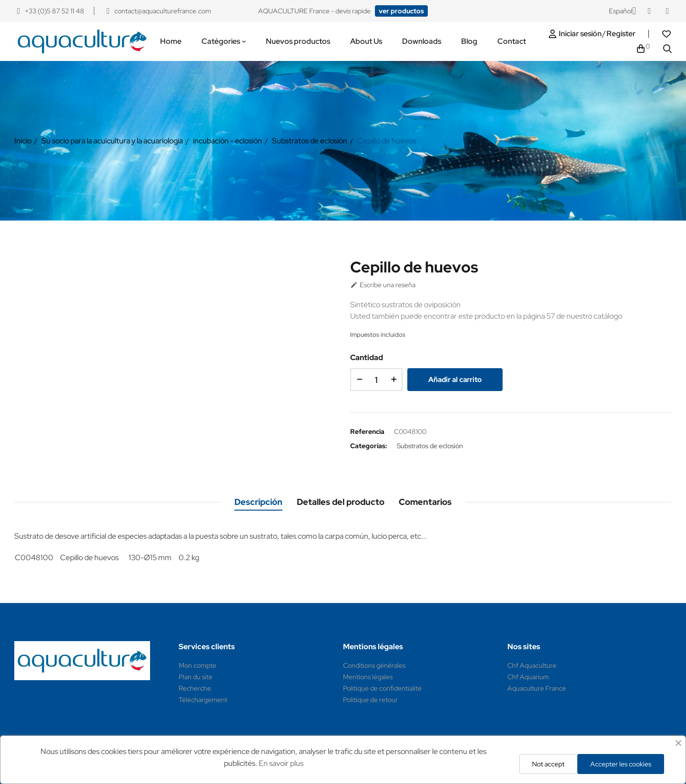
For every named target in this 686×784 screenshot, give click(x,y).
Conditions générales (374, 665)
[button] (401, 11)
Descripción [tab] (258, 502)
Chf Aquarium (528, 677)
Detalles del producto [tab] (341, 502)
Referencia (367, 432)
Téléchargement (203, 700)
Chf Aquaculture (532, 665)
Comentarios (425, 502)
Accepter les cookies (621, 764)
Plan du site (196, 677)
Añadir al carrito (455, 380)
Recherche (195, 688)
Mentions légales (368, 677)
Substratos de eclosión (430, 446)
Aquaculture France (537, 688)
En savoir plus (281, 763)
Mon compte (197, 665)
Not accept (548, 764)
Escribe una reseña (383, 285)
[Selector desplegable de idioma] (622, 11)
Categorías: (369, 446)
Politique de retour (370, 700)
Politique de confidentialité (382, 688)
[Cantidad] (376, 380)
